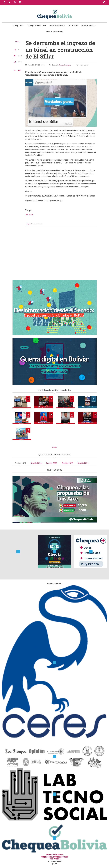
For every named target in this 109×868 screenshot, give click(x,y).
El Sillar (30, 215)
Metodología (88, 26)
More (54, 447)
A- (15, 70)
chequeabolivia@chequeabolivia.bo (54, 857)
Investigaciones (57, 26)
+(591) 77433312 (55, 859)
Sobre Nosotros (54, 32)
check (17, 42)
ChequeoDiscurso (37, 26)
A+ (20, 70)
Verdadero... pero (65, 65)
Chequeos (18, 26)
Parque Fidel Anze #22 (54, 854)
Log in (28, 224)
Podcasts (73, 26)
